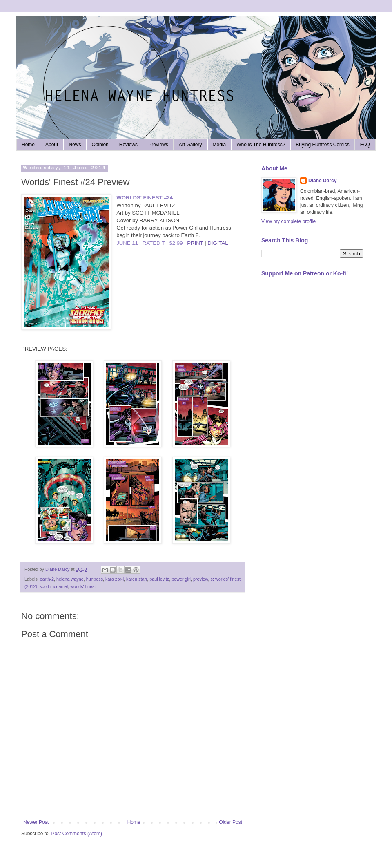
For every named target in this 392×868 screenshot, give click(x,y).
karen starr (137, 579)
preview (201, 579)
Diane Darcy (322, 181)
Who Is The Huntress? (261, 145)
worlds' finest (83, 586)
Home (28, 145)
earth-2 (47, 579)
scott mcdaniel (54, 586)
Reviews (128, 145)
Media (219, 145)
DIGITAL (218, 243)
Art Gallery (190, 145)
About (52, 145)
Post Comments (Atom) (77, 834)
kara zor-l (115, 579)
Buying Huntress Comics (322, 145)
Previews (158, 145)
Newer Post (36, 822)
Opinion (100, 145)
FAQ (365, 145)
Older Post (231, 822)
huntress (95, 579)
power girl (181, 579)
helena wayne (70, 579)
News (75, 145)
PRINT (195, 243)
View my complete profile (288, 221)
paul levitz (159, 579)
